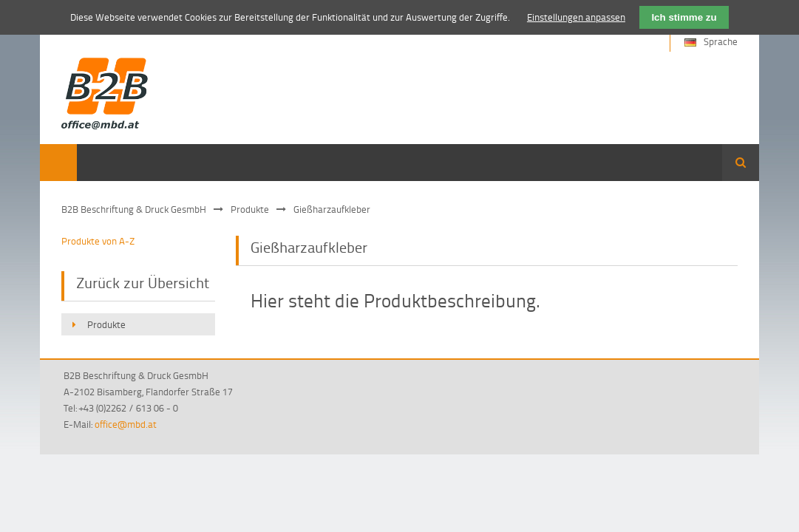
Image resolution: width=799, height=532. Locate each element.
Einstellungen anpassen (576, 17)
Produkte (250, 209)
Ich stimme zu (684, 17)
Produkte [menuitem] (106, 324)
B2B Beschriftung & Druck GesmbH (134, 209)
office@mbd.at (126, 424)
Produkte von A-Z (98, 241)
